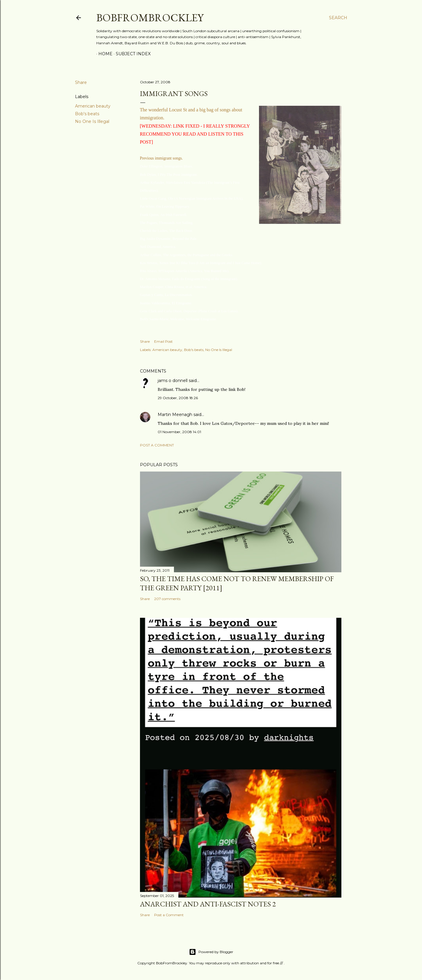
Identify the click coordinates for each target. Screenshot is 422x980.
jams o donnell (173, 381)
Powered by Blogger (211, 952)
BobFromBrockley (150, 18)
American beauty (93, 106)
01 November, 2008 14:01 (179, 432)
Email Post (163, 341)
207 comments (167, 599)
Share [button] (81, 82)
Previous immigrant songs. (161, 158)
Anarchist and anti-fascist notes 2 (208, 904)
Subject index (131, 54)
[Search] (338, 18)
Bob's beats (87, 114)
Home (103, 54)
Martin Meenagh (175, 415)
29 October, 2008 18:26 (178, 398)
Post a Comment (157, 445)
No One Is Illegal (92, 121)
